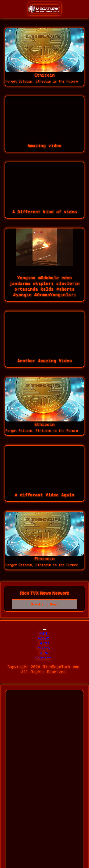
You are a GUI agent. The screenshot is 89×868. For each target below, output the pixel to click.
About (43, 638)
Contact (43, 658)
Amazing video (44, 145)
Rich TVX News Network (44, 593)
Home (43, 633)
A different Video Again (44, 495)
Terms (43, 643)
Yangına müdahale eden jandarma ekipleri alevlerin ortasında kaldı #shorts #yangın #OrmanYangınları (45, 286)
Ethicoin (45, 75)
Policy (43, 648)
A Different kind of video (45, 212)
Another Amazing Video (45, 361)
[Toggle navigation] (45, 630)
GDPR (43, 653)
